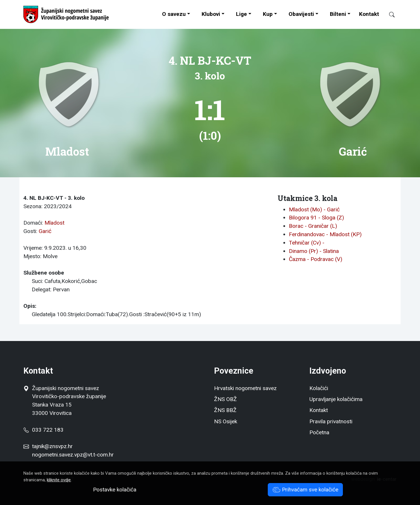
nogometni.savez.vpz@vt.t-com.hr (73, 455)
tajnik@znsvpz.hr (52, 446)
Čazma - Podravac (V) (316, 259)
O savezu (174, 14)
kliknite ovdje (59, 480)
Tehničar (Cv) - (307, 243)
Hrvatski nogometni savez (245, 388)
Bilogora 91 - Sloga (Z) (316, 218)
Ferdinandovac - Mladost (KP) (325, 234)
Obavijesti (301, 14)
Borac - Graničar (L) (313, 226)
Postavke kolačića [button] (115, 490)
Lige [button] (241, 14)
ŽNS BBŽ (225, 410)
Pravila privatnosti (331, 421)
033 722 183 (43, 430)
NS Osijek (226, 421)
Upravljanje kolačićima (336, 399)
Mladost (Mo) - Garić (314, 209)
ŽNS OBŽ (225, 399)
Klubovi (211, 14)
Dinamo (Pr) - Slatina (314, 251)
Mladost (54, 223)
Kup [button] (268, 14)
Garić (45, 231)
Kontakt (369, 14)
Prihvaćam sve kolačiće (305, 490)
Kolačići (319, 388)
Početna (319, 432)
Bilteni (338, 14)
